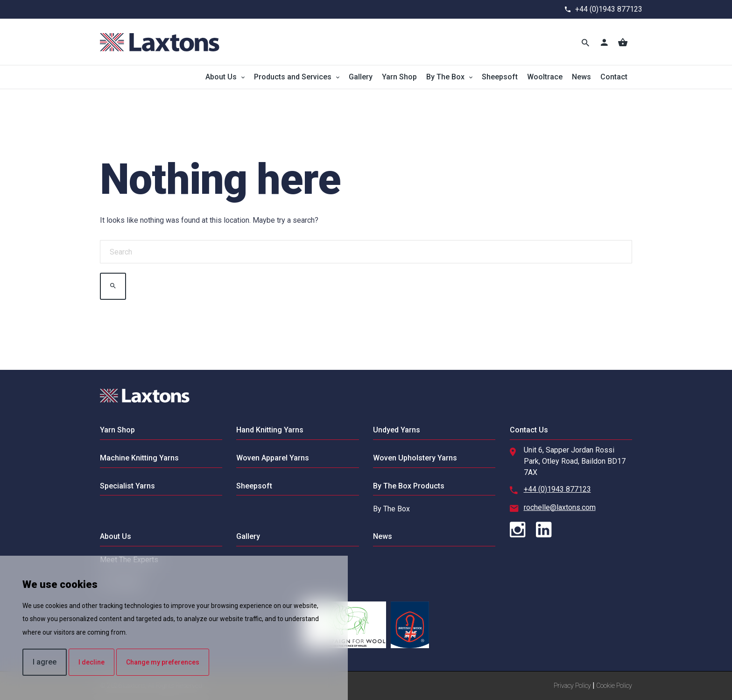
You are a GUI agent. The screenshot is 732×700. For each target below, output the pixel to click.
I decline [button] (91, 662)
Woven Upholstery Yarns (415, 458)
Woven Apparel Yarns (273, 458)
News (581, 77)
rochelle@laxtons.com (560, 507)
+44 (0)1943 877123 (609, 9)
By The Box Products (409, 486)
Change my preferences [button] (163, 662)
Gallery (361, 77)
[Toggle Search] (585, 42)
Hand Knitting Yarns (270, 430)
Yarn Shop (399, 77)
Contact (614, 77)
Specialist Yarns (127, 486)
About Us (221, 77)
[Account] (604, 42)
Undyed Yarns (397, 430)
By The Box (445, 77)
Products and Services (293, 77)
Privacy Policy (572, 686)
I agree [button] (45, 662)
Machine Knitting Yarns (139, 458)
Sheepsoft (500, 77)
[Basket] (623, 42)
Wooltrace (545, 77)
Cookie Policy (614, 686)
